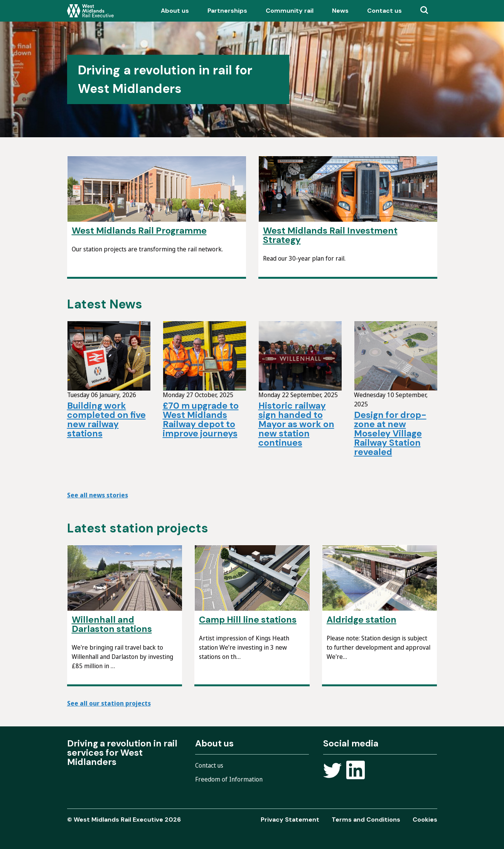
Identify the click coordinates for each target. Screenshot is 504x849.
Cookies (425, 820)
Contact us (384, 11)
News (340, 11)
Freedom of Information (229, 779)
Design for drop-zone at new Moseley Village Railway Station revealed (390, 433)
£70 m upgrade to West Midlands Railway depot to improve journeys (201, 419)
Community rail (290, 11)
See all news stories (98, 495)
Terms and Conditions (366, 820)
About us (175, 11)
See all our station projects (109, 703)
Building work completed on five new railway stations (106, 419)
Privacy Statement (290, 820)
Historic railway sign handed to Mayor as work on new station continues (296, 424)
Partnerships (227, 11)
